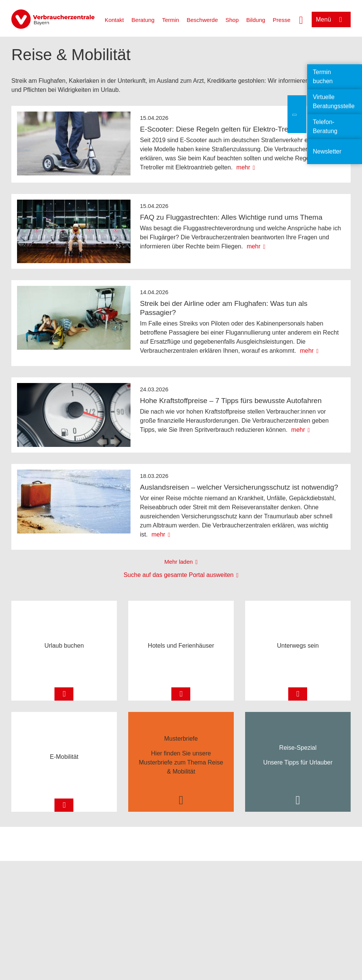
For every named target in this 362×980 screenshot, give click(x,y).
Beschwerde (202, 20)
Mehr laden (179, 562)
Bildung (256, 20)
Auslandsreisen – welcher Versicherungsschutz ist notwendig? (239, 487)
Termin (170, 20)
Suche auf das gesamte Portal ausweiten (179, 575)
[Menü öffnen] (331, 19)
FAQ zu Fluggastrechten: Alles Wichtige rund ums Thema (231, 217)
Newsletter (327, 151)
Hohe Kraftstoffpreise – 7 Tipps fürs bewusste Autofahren (231, 401)
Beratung (143, 20)
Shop (232, 20)
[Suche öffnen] (301, 19)
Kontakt (114, 20)
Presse (282, 20)
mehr (243, 167)
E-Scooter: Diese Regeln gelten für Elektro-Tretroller (223, 129)
